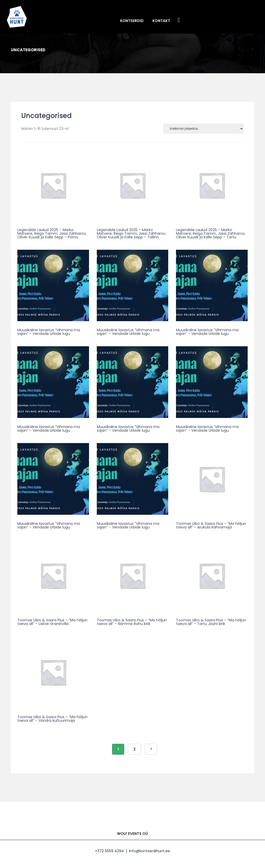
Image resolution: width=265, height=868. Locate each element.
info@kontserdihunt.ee (149, 851)
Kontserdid (132, 21)
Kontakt (161, 21)
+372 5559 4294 (109, 851)
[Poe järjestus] (203, 129)
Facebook (179, 20)
